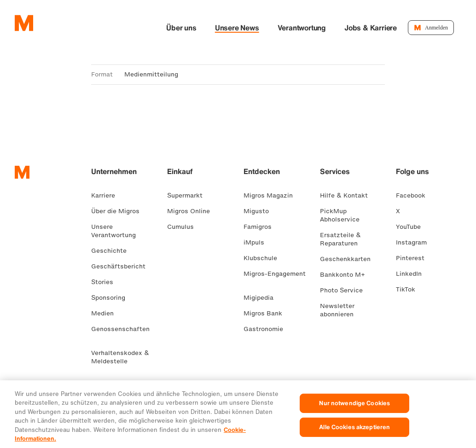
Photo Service (345, 291)
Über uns (212, 28)
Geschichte (113, 252)
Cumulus (184, 228)
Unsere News (267, 28)
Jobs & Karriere (401, 28)
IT (49, 389)
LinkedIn (412, 275)
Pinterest (414, 259)
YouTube (412, 228)
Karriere (107, 196)
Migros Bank (267, 314)
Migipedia (262, 299)
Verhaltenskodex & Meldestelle (120, 358)
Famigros (261, 228)
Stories (106, 283)
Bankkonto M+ (346, 276)
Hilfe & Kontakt (348, 196)
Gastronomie (267, 330)
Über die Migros (119, 212)
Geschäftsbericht (122, 267)
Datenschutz (155, 389)
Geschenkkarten (349, 260)
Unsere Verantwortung (117, 232)
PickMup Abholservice (343, 216)
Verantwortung (332, 28)
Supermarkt (189, 196)
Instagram (415, 243)
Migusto (260, 212)
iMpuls (258, 243)
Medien (106, 314)
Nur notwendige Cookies (354, 415)
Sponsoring (112, 299)
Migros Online (192, 212)
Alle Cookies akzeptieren (354, 438)
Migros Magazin (272, 196)
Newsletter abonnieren (340, 311)
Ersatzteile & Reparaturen (342, 240)
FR (35, 389)
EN (64, 389)
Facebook (414, 196)
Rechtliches (110, 389)
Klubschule (264, 259)
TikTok (409, 290)
